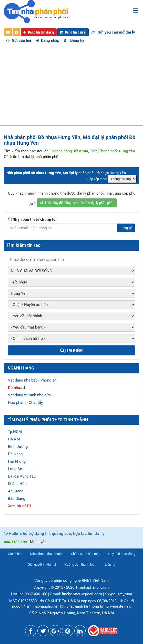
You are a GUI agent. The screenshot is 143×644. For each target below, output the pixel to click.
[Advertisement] (71, 87)
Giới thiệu (15, 554)
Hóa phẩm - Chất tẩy (25, 403)
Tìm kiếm (71, 350)
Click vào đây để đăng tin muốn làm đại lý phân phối (77, 203)
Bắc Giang (17, 499)
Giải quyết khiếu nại (42, 564)
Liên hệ (110, 564)
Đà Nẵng (15, 454)
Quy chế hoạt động (122, 554)
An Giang (16, 491)
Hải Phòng (17, 461)
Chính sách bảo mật (85, 554)
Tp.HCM (15, 432)
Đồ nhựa (15, 388)
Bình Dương (18, 447)
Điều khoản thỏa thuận (46, 554)
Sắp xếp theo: (97, 179)
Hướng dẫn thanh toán (80, 564)
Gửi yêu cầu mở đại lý (113, 32)
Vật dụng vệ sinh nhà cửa (29, 395)
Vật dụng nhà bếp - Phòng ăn (32, 380)
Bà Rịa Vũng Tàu (22, 476)
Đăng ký (74, 40)
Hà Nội (14, 439)
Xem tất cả (19, 506)
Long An (15, 469)
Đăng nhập (47, 40)
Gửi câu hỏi (19, 40)
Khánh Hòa (17, 484)
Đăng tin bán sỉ (73, 32)
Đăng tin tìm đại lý (39, 32)
